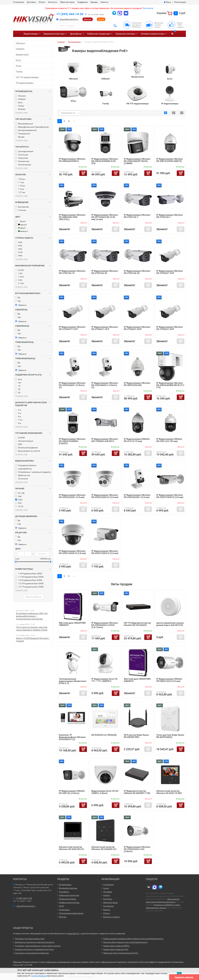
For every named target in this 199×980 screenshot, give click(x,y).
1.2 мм (20, 189)
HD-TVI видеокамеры (27, 77)
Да (18, 297)
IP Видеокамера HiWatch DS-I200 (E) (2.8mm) (72, 792)
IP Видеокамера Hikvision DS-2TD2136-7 (137, 216)
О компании (19, 2)
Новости (104, 2)
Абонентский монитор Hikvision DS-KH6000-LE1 (104, 848)
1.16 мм (20, 186)
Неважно (21, 305)
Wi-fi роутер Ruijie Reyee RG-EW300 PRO (136, 736)
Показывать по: (68, 113)
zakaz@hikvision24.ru (69, 19)
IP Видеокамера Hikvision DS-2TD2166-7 (170, 216)
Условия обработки (38, 976)
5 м (18, 413)
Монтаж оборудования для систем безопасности (125, 942)
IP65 (19, 249)
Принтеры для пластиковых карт (30, 939)
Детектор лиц (23, 475)
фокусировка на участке (28, 451)
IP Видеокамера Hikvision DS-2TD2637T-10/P (72, 328)
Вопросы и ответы (112, 917)
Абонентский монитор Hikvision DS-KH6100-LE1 (72, 848)
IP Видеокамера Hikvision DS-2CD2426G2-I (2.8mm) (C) (72, 385)
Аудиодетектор (23, 469)
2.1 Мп (20, 283)
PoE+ (19, 500)
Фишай (20, 137)
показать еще (21, 112)
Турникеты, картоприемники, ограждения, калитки (38, 946)
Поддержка (83, 2)
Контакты (53, 2)
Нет (18, 301)
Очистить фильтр (33, 597)
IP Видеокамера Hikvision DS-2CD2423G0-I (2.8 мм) (137, 496)
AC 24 (19, 506)
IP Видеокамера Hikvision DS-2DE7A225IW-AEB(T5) (170, 160)
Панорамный (23, 134)
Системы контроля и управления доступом (34, 949)
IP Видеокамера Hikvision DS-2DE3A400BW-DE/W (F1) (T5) (170, 385)
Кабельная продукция (99, 34)
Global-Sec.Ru (73, 934)
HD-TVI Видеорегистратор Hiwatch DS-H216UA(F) (137, 624)
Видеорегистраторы (54, 34)
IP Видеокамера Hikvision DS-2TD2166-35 (137, 272)
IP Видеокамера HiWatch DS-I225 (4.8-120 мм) (169, 440)
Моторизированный (26, 130)
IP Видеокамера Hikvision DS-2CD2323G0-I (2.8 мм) (72, 496)
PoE (18, 496)
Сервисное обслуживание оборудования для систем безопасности (133, 939)
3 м (18, 410)
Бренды (94, 2)
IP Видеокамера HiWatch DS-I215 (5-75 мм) (137, 440)
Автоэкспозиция (24, 441)
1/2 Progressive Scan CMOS (29, 580)
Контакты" (148, 8)
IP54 (19, 246)
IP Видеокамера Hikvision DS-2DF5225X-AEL (137, 384)
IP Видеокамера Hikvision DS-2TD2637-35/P (170, 328)
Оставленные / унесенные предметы (33, 472)
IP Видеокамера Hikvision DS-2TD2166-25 (105, 272)
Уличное (20, 210)
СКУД (61, 906)
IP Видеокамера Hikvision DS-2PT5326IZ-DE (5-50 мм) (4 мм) (105, 217)
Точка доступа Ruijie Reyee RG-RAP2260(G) (170, 736)
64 (18, 393)
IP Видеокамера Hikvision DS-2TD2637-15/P (105, 328)
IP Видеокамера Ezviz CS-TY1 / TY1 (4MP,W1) (105, 680)
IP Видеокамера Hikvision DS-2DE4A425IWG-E (72, 160)
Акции (101, 19)
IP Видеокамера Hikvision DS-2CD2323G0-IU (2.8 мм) (105, 496)
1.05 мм (20, 179)
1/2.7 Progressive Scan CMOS (29, 587)
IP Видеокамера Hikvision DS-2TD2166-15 (72, 272)
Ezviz (18, 60)
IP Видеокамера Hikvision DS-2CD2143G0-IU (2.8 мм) (72, 552)
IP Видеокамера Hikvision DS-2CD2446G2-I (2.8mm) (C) (105, 385)
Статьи (106, 913)
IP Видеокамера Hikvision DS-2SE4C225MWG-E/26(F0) (72, 441)
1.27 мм (20, 192)
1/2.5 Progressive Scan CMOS (29, 583)
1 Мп (19, 273)
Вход (167, 2)
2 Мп (19, 280)
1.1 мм (20, 182)
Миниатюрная (23, 165)
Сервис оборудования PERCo (116, 946)
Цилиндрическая (24, 151)
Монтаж (88, 19)
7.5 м (19, 420)
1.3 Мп (20, 277)
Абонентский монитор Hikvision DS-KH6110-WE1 (169, 792)
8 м (18, 423)
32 (18, 389)
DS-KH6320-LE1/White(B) (104, 735)
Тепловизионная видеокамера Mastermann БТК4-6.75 (73, 681)
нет (18, 383)
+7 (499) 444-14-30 (70, 14)
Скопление (21, 479)
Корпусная (22, 158)
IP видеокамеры (25, 83)
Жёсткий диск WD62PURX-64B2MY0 (137, 680)
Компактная (22, 161)
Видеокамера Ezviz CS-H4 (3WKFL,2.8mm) (105, 792)
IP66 (19, 256)
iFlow (19, 66)
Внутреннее (22, 207)
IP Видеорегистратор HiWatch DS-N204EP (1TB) (137, 792)
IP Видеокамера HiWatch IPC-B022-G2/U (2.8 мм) (169, 680)
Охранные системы (125, 34)
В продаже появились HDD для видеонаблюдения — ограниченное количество (32, 616)
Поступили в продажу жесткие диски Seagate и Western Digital (32, 629)
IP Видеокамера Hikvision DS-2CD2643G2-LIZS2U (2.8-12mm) (105, 625)
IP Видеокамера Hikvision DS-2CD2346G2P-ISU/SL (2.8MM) (137, 161)
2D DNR (20, 438)
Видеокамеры (31, 34)
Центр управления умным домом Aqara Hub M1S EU (170, 624)
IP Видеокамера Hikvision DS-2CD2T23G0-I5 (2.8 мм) (170, 496)
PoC (18, 503)
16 (18, 386)
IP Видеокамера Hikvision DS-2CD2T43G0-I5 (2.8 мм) (105, 552)
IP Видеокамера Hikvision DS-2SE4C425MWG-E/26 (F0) (105, 161)
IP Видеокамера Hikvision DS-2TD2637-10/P (170, 272)
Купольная (22, 155)
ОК (179, 974)
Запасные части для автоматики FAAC (121, 953)
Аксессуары (64, 910)
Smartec (20, 109)
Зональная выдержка (27, 448)
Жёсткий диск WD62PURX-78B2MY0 (72, 624)
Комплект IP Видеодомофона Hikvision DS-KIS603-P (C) (72, 737)
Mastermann (22, 55)
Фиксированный (24, 124)
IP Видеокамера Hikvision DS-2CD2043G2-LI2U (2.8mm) (137, 849)
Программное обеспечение (71, 913)
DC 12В (20, 493)
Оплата (42, 2)
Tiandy (19, 72)
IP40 (19, 242)
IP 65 (19, 252)
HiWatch (20, 49)
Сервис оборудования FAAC (116, 949)
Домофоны (76, 34)
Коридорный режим (26, 465)
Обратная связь (67, 2)
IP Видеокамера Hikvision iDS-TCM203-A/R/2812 (105, 440)
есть (19, 379)
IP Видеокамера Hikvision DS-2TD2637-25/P (137, 328)
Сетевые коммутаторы (153, 34)
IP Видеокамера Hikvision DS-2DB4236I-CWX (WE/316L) (72, 217)
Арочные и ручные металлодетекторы (32, 953)
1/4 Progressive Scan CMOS (29, 574)
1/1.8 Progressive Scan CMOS (29, 577)
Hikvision (20, 43)
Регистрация (180, 2)
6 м (18, 417)
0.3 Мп (20, 270)
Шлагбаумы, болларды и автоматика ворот (35, 942)
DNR (19, 444)
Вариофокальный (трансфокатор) (32, 127)
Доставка (31, 2)
